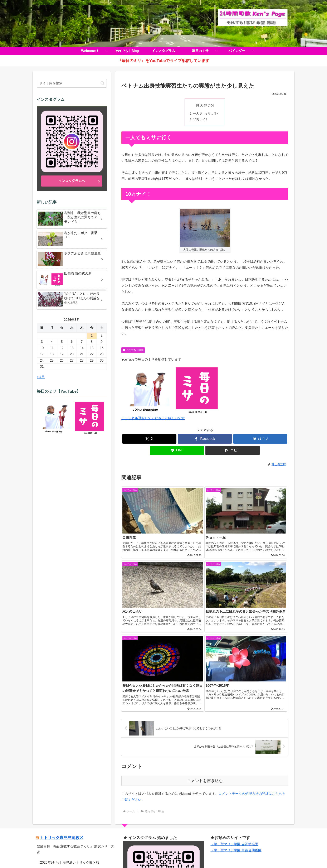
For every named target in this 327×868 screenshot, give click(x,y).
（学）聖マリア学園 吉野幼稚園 (234, 745)
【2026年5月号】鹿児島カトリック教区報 (68, 764)
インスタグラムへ (72, 181)
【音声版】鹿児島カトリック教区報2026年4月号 (73, 784)
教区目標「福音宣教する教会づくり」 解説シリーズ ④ (75, 750)
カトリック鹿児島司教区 (62, 739)
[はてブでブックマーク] (260, 439)
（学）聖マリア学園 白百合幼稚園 (236, 751)
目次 (199, 105)
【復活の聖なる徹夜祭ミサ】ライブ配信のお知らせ (75, 794)
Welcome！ (120, 855)
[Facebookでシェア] (205, 439)
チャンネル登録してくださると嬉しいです (153, 418)
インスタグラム (167, 855)
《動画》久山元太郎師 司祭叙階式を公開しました (74, 774)
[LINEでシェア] (177, 451)
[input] (72, 83)
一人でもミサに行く (206, 114)
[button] (233, 451)
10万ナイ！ (201, 120)
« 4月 (41, 377)
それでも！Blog (133, 350)
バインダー (208, 855)
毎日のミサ (189, 855)
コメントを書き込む (205, 682)
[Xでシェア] (149, 439)
